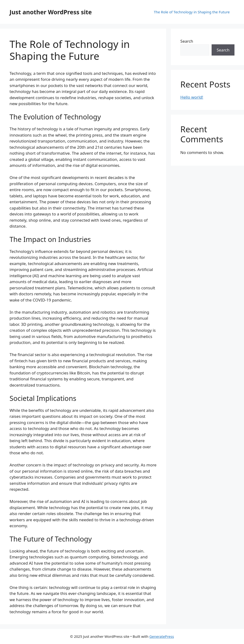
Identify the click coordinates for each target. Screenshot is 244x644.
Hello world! (192, 97)
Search (187, 41)
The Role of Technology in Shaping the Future (192, 12)
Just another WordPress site (51, 12)
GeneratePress (162, 636)
